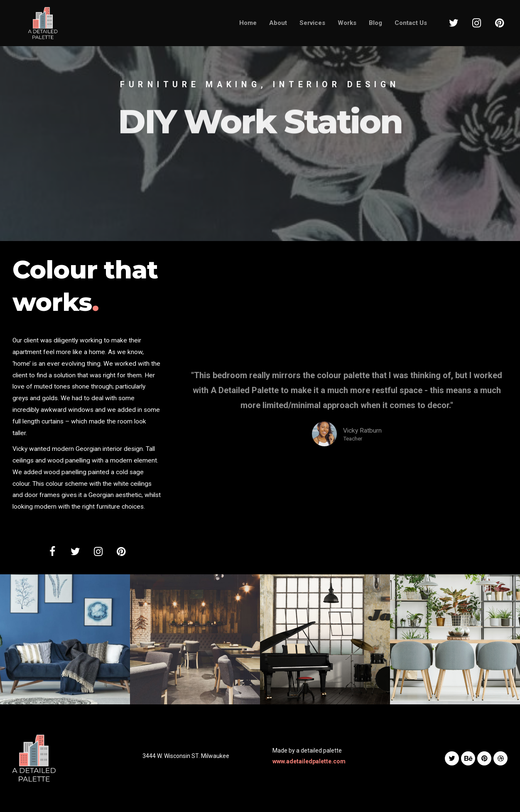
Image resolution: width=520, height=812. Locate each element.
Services (312, 23)
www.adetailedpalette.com (309, 761)
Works (347, 23)
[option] (260, 121)
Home (248, 23)
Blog (375, 23)
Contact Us (411, 23)
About (278, 23)
